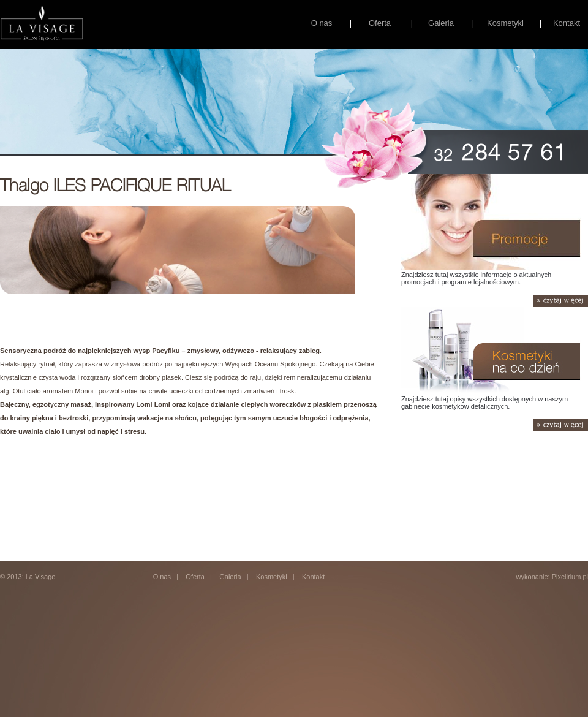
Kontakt (567, 23)
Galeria (441, 23)
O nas (322, 23)
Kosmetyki (505, 23)
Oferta (380, 23)
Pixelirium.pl (570, 577)
